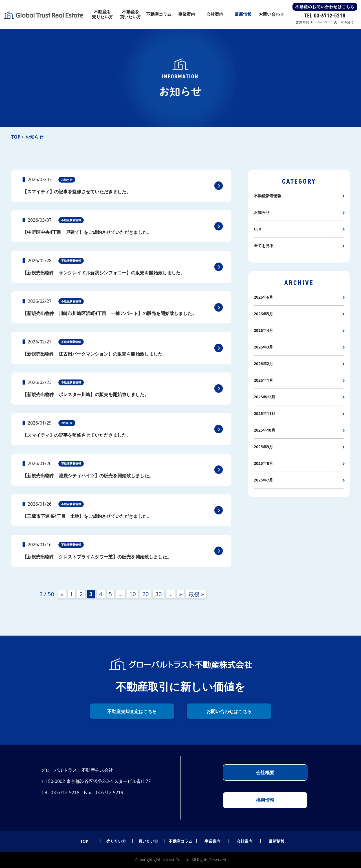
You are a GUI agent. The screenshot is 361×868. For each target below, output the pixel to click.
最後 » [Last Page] (196, 594)
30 (158, 594)
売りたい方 (116, 841)
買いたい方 (148, 841)
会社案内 (245, 841)
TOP (84, 841)
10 (133, 594)
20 (146, 594)
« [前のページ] (62, 594)
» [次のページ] (180, 594)
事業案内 (212, 841)
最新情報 (277, 841)
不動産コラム (180, 841)
